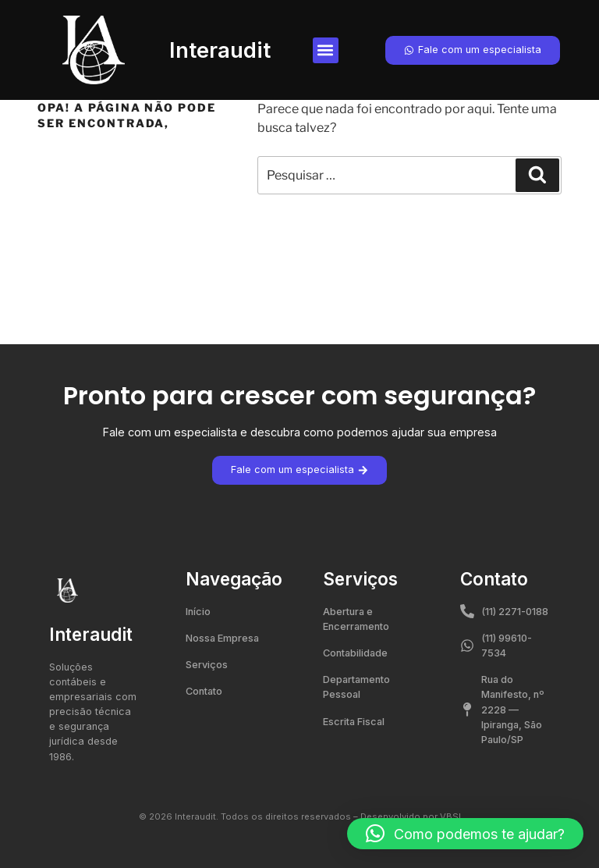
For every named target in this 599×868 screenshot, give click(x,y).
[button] (326, 50)
